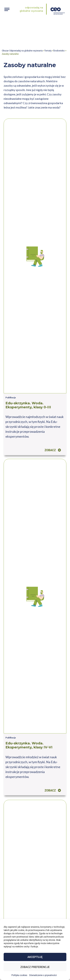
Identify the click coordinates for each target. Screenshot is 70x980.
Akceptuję (35, 957)
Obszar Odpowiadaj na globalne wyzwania (22, 51)
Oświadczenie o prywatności (43, 975)
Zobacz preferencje (35, 967)
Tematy (48, 51)
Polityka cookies (19, 975)
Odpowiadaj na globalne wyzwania (31, 9)
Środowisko (59, 51)
